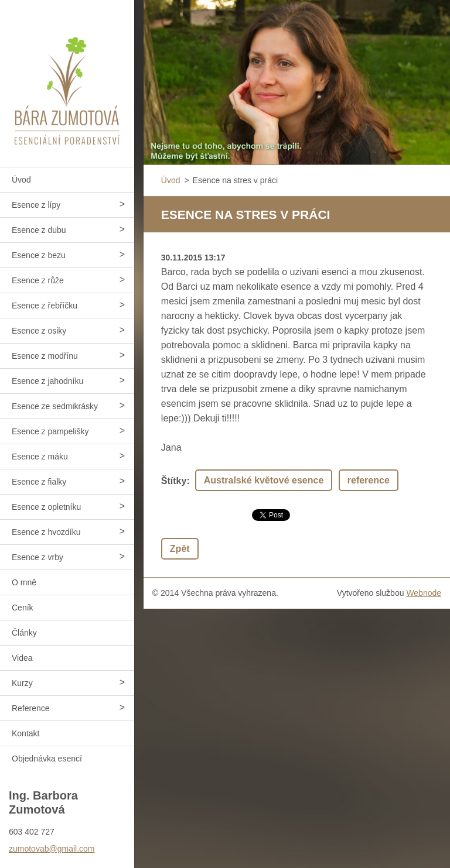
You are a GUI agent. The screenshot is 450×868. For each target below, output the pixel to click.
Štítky (174, 481)
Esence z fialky (39, 482)
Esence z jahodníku (47, 381)
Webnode (424, 593)
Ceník (23, 608)
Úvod (21, 180)
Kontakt (25, 733)
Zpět (180, 549)
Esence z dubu (39, 230)
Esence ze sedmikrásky (55, 406)
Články (24, 633)
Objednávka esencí (47, 759)
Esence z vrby (37, 557)
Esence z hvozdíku (46, 532)
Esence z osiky (39, 331)
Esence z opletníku (46, 507)
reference (369, 480)
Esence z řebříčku (45, 306)
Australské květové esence (264, 480)
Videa (22, 658)
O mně (24, 582)
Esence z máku (40, 457)
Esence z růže (38, 280)
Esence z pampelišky (50, 431)
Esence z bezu (39, 255)
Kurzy (22, 683)
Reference (31, 708)
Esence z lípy (36, 205)
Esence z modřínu (45, 356)
